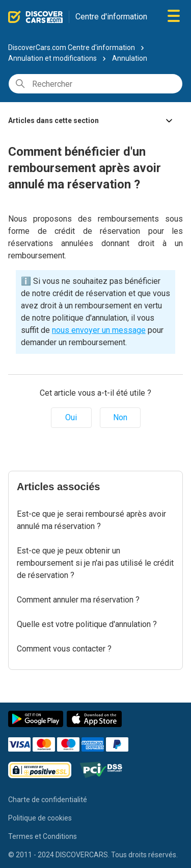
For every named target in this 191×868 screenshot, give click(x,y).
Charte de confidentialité (48, 800)
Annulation (130, 58)
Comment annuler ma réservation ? (78, 600)
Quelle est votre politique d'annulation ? (87, 624)
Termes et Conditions (43, 836)
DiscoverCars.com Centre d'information (72, 47)
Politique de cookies (40, 818)
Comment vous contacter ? (64, 649)
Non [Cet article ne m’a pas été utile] (120, 417)
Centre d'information (111, 17)
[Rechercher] (95, 84)
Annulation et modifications (53, 58)
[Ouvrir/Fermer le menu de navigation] (174, 17)
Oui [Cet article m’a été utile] (71, 417)
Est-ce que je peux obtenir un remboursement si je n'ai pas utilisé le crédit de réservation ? (95, 563)
